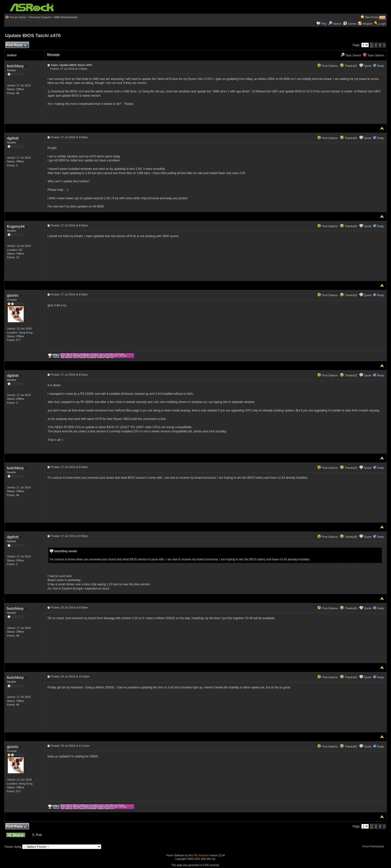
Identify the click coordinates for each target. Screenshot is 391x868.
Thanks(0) (348, 66)
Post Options (327, 66)
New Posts (372, 17)
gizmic (14, 295)
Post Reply (16, 45)
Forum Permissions (374, 846)
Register (368, 24)
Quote (368, 66)
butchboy (17, 66)
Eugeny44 (17, 226)
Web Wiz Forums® (198, 855)
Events (350, 24)
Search (337, 24)
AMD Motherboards (66, 17)
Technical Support (40, 17)
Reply (381, 66)
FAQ (324, 24)
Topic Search (351, 55)
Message (53, 55)
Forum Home (18, 17)
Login (382, 24)
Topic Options (374, 55)
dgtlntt (14, 138)
